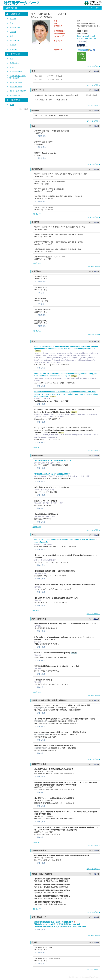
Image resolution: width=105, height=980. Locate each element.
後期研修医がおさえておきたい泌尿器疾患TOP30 (52, 474)
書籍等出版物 (14, 63)
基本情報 (13, 19)
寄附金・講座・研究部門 (18, 91)
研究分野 (13, 32)
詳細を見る (40, 136)
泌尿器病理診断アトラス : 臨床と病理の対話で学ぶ (53, 460)
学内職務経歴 (14, 41)
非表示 (96, 71)
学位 (11, 23)
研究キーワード (15, 27)
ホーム (90, 8)
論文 (11, 59)
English (97, 8)
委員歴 (12, 105)
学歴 (11, 36)
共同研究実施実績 (16, 87)
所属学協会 (14, 49)
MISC (12, 67)
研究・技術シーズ (16, 95)
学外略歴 (13, 45)
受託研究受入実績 (16, 82)
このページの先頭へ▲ (93, 66)
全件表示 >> (37, 214)
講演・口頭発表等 (16, 71)
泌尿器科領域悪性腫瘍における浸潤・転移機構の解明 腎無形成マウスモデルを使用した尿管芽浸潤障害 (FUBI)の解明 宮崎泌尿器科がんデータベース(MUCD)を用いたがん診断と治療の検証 (60, 924)
